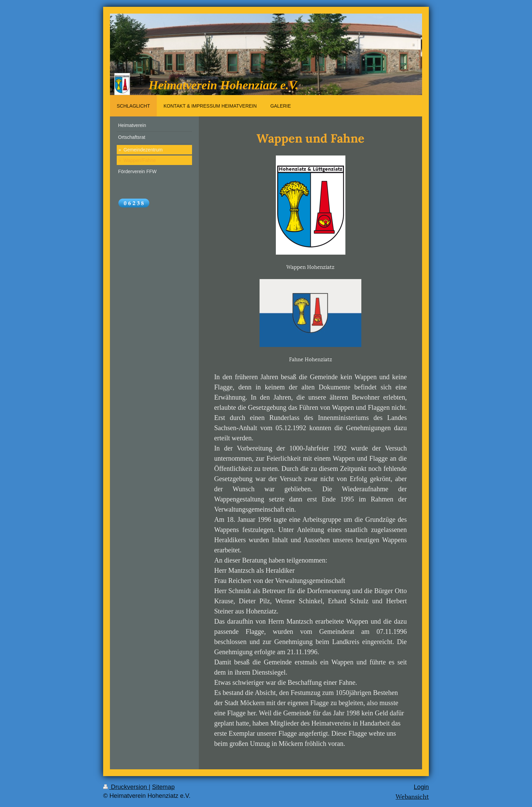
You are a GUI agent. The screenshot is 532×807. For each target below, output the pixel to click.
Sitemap (163, 787)
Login (421, 787)
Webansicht (412, 796)
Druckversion (126, 787)
